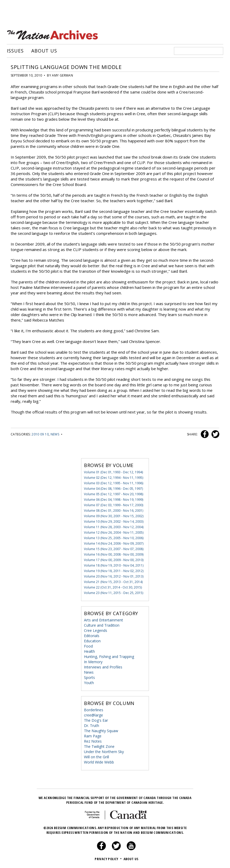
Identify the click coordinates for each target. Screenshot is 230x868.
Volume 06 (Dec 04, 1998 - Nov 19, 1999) (114, 500)
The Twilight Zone (99, 746)
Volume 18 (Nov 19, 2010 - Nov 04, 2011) (114, 565)
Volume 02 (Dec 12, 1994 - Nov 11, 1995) (114, 478)
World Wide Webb (99, 762)
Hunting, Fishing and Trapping (109, 657)
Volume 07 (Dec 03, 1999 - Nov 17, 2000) (114, 505)
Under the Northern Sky (104, 752)
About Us (44, 51)
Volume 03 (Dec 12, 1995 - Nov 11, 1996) (114, 483)
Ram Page (93, 736)
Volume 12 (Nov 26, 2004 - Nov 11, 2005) (114, 532)
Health (89, 651)
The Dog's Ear (96, 720)
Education (92, 641)
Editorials (92, 636)
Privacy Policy (109, 859)
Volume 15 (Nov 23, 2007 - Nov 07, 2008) (114, 549)
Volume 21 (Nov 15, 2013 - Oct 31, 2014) (113, 582)
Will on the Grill (96, 757)
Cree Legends (96, 630)
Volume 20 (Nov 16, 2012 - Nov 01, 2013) (114, 576)
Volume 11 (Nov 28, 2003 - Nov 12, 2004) (114, 527)
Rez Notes (93, 741)
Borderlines (94, 710)
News (55, 434)
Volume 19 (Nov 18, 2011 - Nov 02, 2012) (114, 571)
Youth (89, 683)
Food (88, 646)
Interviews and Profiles (103, 667)
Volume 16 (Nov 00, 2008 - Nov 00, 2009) (114, 554)
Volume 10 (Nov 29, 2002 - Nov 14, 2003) (114, 522)
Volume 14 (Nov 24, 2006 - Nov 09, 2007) (114, 543)
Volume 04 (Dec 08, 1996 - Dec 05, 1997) (113, 489)
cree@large (93, 715)
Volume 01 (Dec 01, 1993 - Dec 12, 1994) (113, 472)
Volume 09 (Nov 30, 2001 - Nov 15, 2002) (114, 516)
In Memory (93, 662)
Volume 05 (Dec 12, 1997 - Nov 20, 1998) (114, 494)
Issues (15, 51)
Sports (89, 677)
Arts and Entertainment (104, 620)
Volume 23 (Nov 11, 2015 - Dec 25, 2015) (114, 593)
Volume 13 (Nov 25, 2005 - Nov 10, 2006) (114, 538)
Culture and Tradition (102, 625)
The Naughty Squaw (101, 731)
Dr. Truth (92, 726)
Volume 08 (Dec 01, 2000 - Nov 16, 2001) (114, 511)
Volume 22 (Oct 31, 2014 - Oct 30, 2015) (113, 587)
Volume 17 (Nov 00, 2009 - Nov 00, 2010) (114, 560)
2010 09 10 (40, 434)
